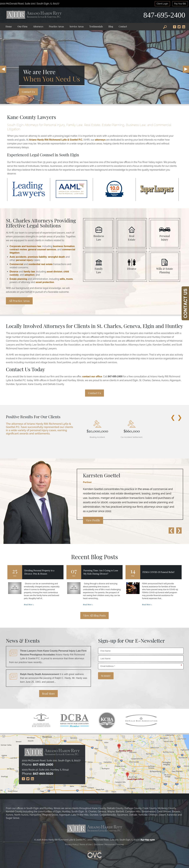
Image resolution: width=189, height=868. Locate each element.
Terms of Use (85, 844)
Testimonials (96, 26)
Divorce (14, 272)
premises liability (37, 257)
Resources (110, 844)
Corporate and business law (25, 246)
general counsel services (42, 249)
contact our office (92, 376)
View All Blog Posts (94, 615)
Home (9, 26)
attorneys (100, 140)
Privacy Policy (72, 844)
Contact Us (28, 92)
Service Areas (77, 26)
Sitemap (120, 844)
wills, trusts (66, 279)
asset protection (45, 282)
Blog (111, 26)
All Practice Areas (19, 301)
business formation (64, 246)
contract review (18, 249)
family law (29, 272)
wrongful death (56, 257)
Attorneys (38, 26)
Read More (49, 694)
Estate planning (18, 279)
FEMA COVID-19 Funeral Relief (158, 572)
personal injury (24, 260)
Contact (123, 26)
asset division (54, 272)
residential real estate (41, 264)
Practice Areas (56, 26)
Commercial (16, 264)
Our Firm (23, 26)
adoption (30, 275)
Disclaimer (99, 844)
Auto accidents (18, 257)
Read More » (29, 605)
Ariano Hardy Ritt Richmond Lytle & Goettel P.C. (56, 140)
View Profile (93, 520)
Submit (106, 676)
